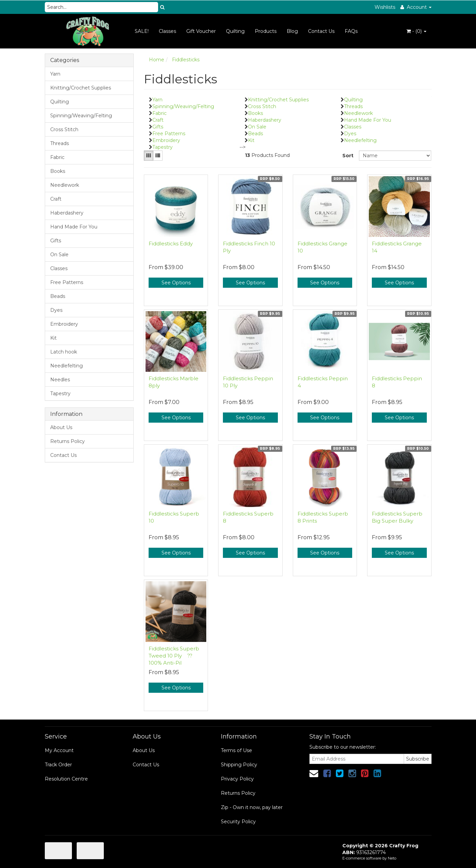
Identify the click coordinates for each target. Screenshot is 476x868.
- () (416, 31)
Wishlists (385, 7)
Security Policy (238, 822)
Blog (292, 31)
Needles (60, 380)
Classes (167, 31)
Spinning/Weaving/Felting (81, 116)
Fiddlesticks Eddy (171, 244)
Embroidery (64, 324)
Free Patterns (67, 282)
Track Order (58, 765)
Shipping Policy (239, 765)
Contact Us (321, 31)
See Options (176, 283)
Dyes (56, 310)
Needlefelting (66, 366)
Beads (58, 296)
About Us (61, 427)
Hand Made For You (74, 227)
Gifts (56, 241)
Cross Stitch (64, 129)
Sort (348, 156)
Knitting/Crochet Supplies (81, 88)
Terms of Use (236, 750)
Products (266, 31)
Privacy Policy (237, 779)
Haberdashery (67, 213)
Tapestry (60, 393)
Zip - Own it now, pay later (252, 807)
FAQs (351, 31)
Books (58, 171)
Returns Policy (68, 441)
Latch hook (64, 352)
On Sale (59, 255)
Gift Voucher (201, 31)
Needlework (65, 185)
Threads (60, 143)
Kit (53, 338)
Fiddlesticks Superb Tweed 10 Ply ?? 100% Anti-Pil (174, 656)
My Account (59, 750)
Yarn (55, 74)
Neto (392, 858)
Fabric (57, 157)
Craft (56, 199)
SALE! (142, 31)
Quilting (235, 31)
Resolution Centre (66, 779)
